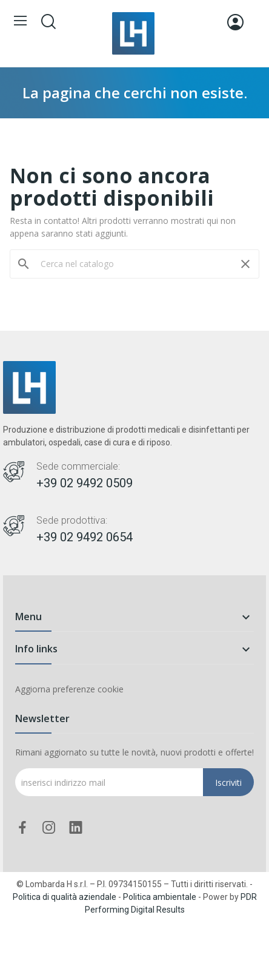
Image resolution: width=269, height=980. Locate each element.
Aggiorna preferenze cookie (69, 689)
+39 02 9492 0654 (85, 537)
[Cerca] (134, 264)
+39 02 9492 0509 (85, 483)
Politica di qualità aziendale (65, 897)
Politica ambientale (160, 897)
